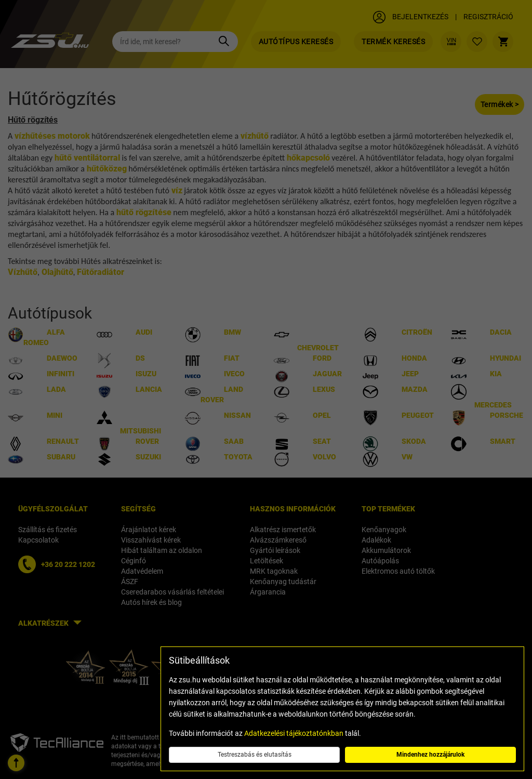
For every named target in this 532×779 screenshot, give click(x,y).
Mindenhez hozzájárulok (430, 755)
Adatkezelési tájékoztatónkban (294, 733)
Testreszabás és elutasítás (255, 755)
